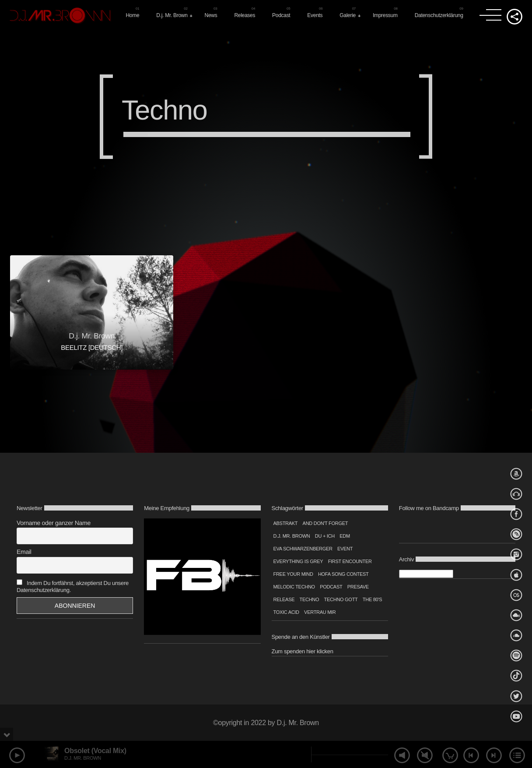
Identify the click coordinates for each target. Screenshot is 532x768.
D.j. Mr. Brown (172, 15)
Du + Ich (325, 536)
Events (315, 15)
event (345, 549)
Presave (358, 587)
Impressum (385, 15)
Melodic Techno (294, 587)
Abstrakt (286, 523)
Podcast (281, 15)
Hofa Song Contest (343, 574)
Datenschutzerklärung (439, 15)
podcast (331, 587)
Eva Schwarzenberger (303, 549)
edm (345, 536)
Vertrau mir (320, 612)
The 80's (372, 599)
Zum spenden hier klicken (303, 651)
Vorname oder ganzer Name (54, 523)
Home (132, 15)
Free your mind (293, 574)
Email (24, 552)
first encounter (350, 561)
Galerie (348, 15)
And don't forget (325, 523)
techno (310, 599)
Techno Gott (341, 599)
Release (284, 599)
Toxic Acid (286, 612)
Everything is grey (298, 561)
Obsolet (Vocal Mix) (95, 751)
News (211, 15)
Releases (245, 15)
